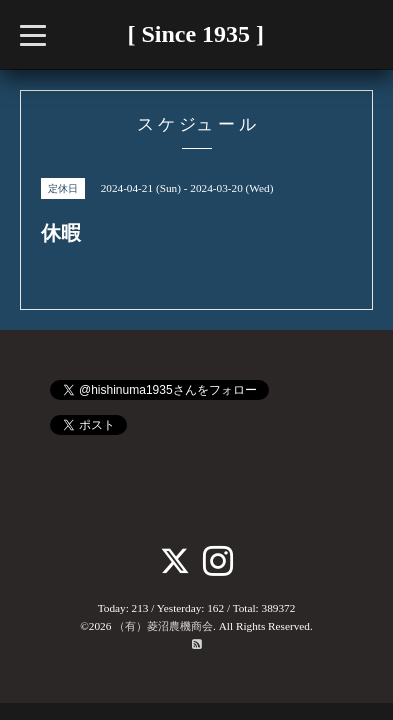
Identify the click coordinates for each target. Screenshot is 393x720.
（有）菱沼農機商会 (163, 626)
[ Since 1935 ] (195, 34)
